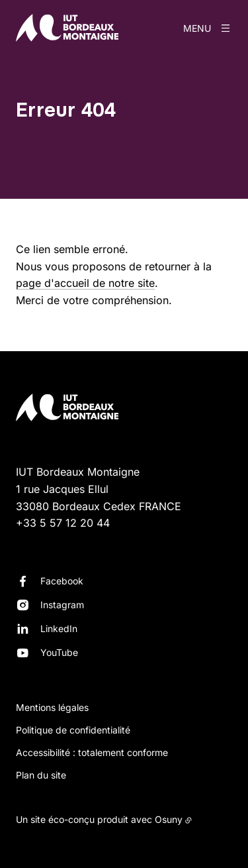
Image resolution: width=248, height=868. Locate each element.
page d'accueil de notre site (85, 283)
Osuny (169, 819)
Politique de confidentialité (73, 730)
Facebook (62, 581)
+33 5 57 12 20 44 (63, 523)
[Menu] (208, 28)
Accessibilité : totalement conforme (92, 752)
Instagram (62, 605)
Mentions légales (52, 707)
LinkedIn (59, 628)
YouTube (59, 652)
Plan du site (41, 775)
